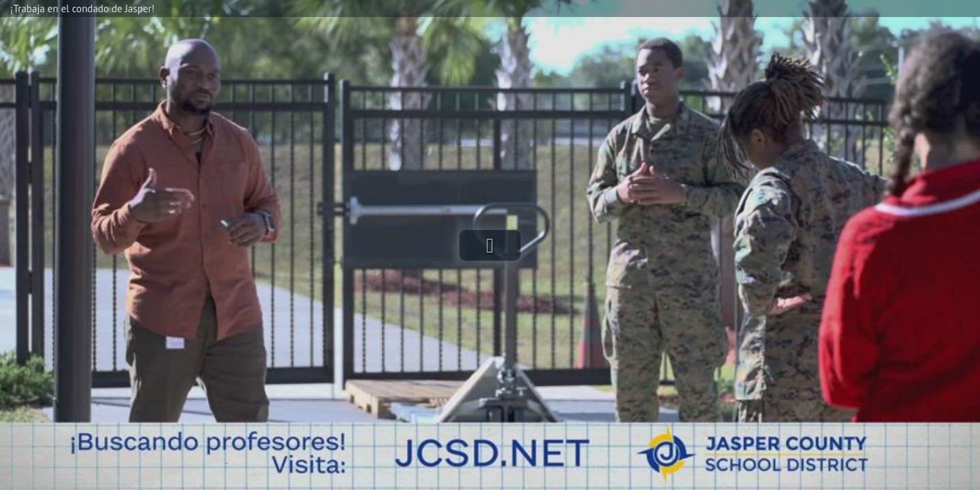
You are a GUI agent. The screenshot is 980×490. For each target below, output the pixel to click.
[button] (490, 245)
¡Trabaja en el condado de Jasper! (82, 9)
